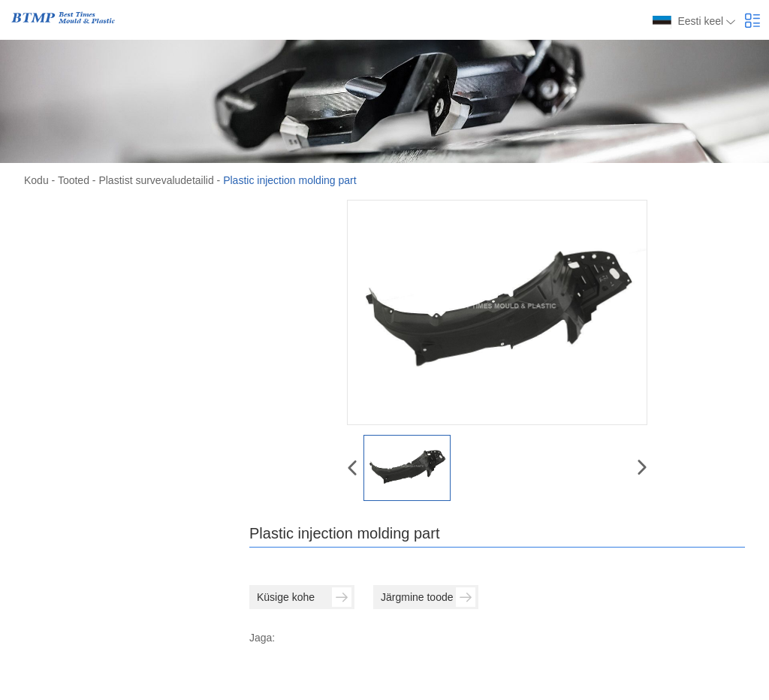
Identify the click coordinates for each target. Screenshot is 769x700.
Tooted (74, 180)
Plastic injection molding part (290, 180)
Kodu (36, 180)
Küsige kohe (304, 597)
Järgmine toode (428, 597)
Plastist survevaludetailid (156, 180)
